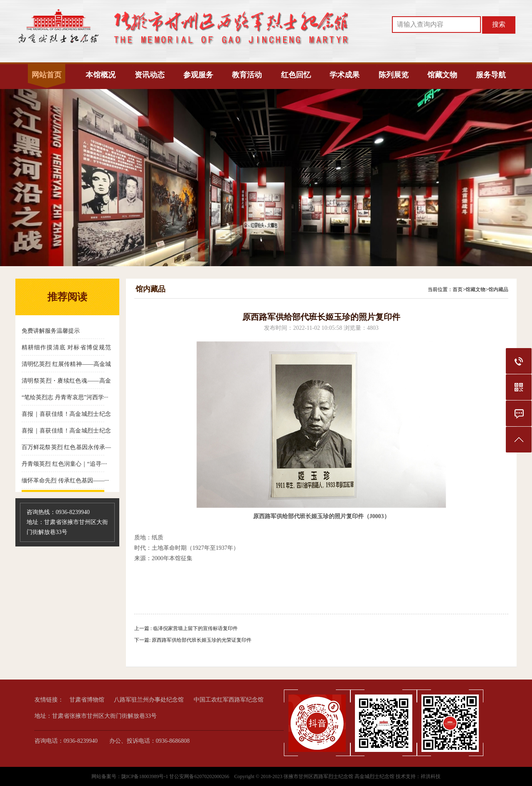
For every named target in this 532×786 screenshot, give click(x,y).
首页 (458, 289)
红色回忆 (296, 75)
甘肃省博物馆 (87, 700)
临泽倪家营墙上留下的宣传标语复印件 (195, 628)
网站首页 (47, 75)
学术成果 (345, 75)
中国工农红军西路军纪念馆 (229, 700)
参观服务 (198, 75)
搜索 (499, 24)
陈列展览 (394, 75)
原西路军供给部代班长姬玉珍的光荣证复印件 (202, 640)
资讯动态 (150, 75)
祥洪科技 (431, 776)
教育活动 (247, 75)
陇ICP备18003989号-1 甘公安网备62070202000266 (176, 776)
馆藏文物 (442, 75)
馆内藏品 (498, 289)
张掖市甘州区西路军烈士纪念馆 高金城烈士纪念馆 (339, 776)
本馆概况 (101, 75)
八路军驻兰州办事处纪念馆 (149, 700)
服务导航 (491, 75)
